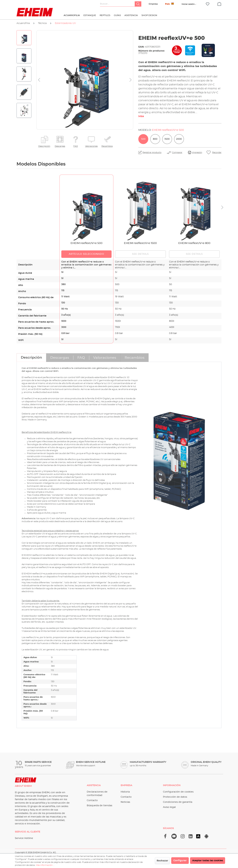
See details (140, 254)
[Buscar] (138, 4)
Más (141, 116)
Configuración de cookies (178, 792)
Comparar (177, 152)
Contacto (92, 800)
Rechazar (162, 861)
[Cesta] (219, 3)
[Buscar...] (117, 4)
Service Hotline (24, 838)
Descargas (60, 146)
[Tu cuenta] (188, 4)
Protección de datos (175, 797)
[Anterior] (39, 80)
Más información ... (45, 865)
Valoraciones (91, 146)
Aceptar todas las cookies (208, 861)
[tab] (31, 358)
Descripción (44, 146)
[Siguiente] (131, 80)
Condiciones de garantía (178, 802)
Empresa (153, 4)
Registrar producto (152, 152)
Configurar (180, 861)
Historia (125, 792)
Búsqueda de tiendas (99, 806)
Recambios (107, 146)
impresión (197, 152)
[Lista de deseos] (208, 4)
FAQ (76, 146)
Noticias (125, 802)
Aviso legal (169, 807)
